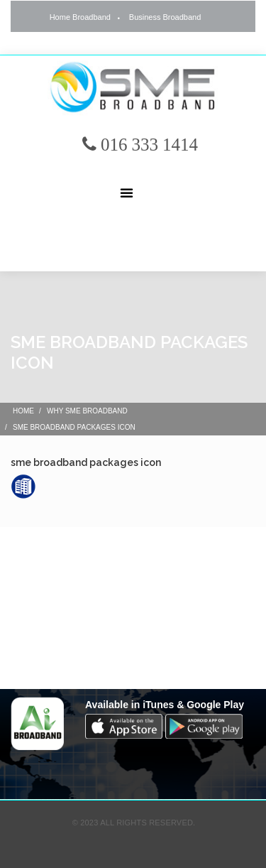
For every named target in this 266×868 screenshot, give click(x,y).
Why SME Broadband (87, 411)
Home (23, 411)
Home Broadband (80, 17)
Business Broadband (165, 17)
